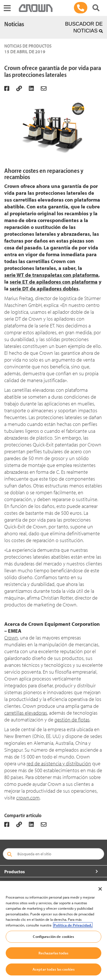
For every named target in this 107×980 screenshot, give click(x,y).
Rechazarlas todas (53, 953)
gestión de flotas (72, 720)
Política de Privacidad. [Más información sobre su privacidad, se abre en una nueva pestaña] (73, 925)
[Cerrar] (100, 889)
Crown (11, 638)
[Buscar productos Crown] (96, 8)
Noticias (14, 24)
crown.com (28, 798)
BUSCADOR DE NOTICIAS (84, 27)
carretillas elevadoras (26, 713)
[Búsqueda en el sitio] (53, 854)
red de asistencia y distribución (59, 763)
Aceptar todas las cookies (53, 969)
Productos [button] (15, 872)
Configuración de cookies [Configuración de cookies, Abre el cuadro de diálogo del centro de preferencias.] (53, 936)
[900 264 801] (81, 8)
